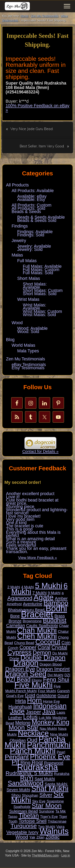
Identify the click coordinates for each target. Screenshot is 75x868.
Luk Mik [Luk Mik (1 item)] (45, 718)
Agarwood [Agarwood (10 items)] (20, 598)
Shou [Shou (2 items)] (16, 795)
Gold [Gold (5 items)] (30, 695)
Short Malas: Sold (40, 294)
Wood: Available (32, 328)
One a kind (16, 523)
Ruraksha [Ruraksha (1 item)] (62, 774)
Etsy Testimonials (28, 368)
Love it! (13, 497)
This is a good (19, 529)
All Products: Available (33, 191)
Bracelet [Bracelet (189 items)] (37, 614)
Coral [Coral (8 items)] (44, 647)
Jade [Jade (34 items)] (17, 711)
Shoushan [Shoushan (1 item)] (30, 796)
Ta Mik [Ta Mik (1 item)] (61, 811)
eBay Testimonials (29, 365)
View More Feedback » (38, 558)
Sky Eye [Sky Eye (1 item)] (39, 801)
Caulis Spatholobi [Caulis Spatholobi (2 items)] (42, 626)
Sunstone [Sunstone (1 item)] (47, 811)
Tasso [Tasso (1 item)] (13, 817)
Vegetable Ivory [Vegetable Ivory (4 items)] (22, 832)
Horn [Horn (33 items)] (34, 700)
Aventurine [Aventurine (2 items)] (33, 604)
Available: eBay (32, 196)
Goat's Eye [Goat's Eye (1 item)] (15, 696)
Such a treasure (21, 542)
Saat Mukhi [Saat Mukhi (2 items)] (45, 779)
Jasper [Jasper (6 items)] (33, 712)
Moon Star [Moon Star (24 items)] (24, 728)
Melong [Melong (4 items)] (23, 723)
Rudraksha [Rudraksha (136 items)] (38, 767)
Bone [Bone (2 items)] (15, 616)
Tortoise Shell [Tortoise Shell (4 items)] (33, 821)
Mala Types (28, 351)
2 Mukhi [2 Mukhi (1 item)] (14, 587)
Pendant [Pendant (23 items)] (17, 757)
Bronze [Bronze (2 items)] (15, 621)
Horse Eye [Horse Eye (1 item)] (51, 701)
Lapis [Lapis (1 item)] (61, 713)
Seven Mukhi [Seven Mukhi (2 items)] (18, 790)
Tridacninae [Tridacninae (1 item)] (57, 821)
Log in (66, 855)
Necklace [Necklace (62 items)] (33, 733)
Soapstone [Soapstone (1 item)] (55, 801)
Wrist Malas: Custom (42, 311)
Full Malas (27, 261)
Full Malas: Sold (38, 273)
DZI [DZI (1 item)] (67, 675)
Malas (17, 255)
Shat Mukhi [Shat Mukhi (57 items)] (50, 788)
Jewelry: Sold (30, 249)
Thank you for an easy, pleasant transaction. (36, 550)
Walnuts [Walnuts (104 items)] (54, 831)
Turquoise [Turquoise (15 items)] (24, 826)
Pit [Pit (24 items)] (16, 762)
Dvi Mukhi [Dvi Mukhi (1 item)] (55, 675)
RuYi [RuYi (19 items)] (27, 778)
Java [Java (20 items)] (49, 712)
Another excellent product (30, 494)
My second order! (23, 482)
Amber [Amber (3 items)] (61, 598)
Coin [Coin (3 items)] (66, 643)
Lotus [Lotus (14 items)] (30, 717)
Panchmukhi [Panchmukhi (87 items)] (48, 745)
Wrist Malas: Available (34, 307)
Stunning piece (20, 507)
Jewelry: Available (34, 246)
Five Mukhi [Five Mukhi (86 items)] (33, 685)
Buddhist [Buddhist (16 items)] (55, 620)
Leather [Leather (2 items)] (15, 718)
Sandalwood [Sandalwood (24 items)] (26, 783)
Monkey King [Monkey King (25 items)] (50, 722)
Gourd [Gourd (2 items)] (63, 696)
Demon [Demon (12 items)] (42, 653)
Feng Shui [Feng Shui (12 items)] (56, 680)
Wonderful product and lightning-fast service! (37, 511)
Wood (17, 323)
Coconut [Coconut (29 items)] (48, 642)
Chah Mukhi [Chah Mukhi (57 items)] (37, 630)
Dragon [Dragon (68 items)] (26, 663)
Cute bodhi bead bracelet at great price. (32, 502)
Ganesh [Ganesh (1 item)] (63, 691)
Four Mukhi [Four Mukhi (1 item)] (47, 691)
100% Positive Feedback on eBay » (37, 108)
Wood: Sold (28, 332)
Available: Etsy (31, 200)
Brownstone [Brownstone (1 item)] (32, 621)
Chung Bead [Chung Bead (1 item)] (24, 643)
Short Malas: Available (35, 286)
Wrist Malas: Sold (39, 315)
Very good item (20, 519)
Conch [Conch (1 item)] (13, 648)
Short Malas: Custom (43, 291)
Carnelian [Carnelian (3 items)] (16, 625)
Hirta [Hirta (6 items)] (20, 701)
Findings (20, 226)
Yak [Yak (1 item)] (32, 837)
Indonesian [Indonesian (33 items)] (50, 706)
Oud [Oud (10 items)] (32, 740)
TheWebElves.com (45, 855)
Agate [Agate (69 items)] (43, 597)
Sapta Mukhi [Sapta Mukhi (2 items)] (56, 784)
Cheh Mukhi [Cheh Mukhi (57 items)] (37, 636)
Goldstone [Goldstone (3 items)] (46, 696)
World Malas (23, 345)
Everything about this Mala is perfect (33, 534)
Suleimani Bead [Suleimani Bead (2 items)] (23, 811)
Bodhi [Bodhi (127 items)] (56, 608)
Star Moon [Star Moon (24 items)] (47, 806)
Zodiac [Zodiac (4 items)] (53, 837)
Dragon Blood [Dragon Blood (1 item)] (51, 664)
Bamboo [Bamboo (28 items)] (56, 603)
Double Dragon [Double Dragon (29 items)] (43, 658)
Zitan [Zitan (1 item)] (40, 837)
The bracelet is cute (25, 526)
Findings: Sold (31, 235)
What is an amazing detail (30, 539)
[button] (67, 6)
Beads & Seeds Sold (37, 220)
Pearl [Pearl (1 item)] (61, 752)
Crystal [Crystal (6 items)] (59, 647)
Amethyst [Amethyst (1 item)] (14, 604)
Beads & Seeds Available (41, 217)
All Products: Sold (28, 208)
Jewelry (19, 241)
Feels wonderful (21, 545)
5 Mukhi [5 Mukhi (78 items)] (49, 586)
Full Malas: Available (42, 266)
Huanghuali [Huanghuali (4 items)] (20, 707)
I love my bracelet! (23, 516)
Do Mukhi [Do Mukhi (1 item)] (60, 653)
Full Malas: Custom (41, 270)
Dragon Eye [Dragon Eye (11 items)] (20, 669)
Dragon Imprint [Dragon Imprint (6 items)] (53, 669)
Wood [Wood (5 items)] (22, 837)
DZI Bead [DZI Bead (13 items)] (18, 680)
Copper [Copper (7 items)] (28, 647)
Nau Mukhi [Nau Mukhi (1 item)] (48, 729)
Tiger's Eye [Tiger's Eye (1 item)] (49, 817)
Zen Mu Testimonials (25, 359)
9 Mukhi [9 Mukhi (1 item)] (54, 593)
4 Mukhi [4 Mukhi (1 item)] (27, 587)
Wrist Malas (28, 299)
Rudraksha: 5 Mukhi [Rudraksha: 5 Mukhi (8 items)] (29, 773)
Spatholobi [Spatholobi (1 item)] (22, 807)
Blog (10, 340)
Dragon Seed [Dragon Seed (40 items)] (25, 674)
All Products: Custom (31, 205)
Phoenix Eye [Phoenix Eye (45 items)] (50, 757)
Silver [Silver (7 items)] (46, 795)
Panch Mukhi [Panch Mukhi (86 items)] (33, 751)
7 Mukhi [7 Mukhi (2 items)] (39, 593)
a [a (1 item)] (63, 593)
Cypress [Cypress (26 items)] (19, 652)
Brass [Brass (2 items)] (60, 616)
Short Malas (29, 278)
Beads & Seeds (26, 212)
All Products (17, 185)
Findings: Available (35, 232)
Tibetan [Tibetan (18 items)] (29, 816)
